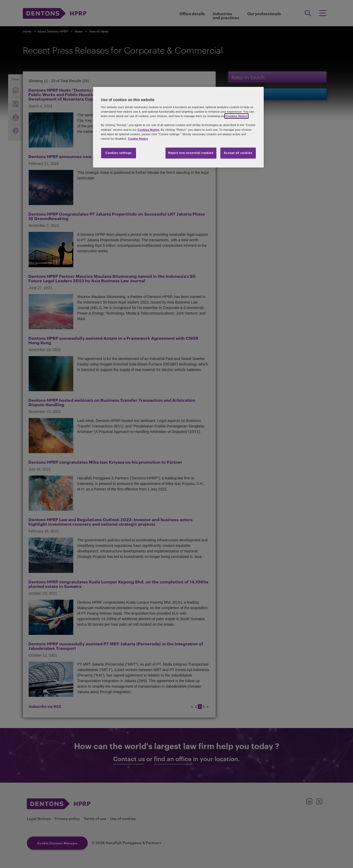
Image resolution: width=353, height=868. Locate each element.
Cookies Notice (236, 116)
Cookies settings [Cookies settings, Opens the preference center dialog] (118, 153)
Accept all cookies (238, 153)
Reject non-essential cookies (191, 153)
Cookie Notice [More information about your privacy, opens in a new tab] (138, 139)
